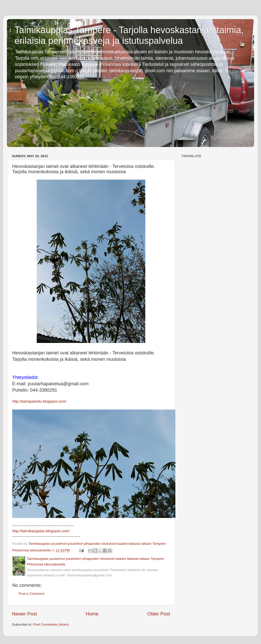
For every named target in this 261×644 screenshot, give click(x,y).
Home (92, 614)
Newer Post (24, 614)
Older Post (159, 614)
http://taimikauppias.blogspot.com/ (41, 531)
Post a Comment (31, 594)
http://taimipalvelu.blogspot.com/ (39, 401)
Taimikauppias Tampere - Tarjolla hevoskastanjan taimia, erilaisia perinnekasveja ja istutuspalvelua (129, 35)
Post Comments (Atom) (51, 624)
